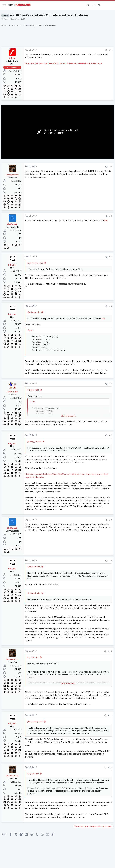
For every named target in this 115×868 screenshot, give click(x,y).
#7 (111, 435)
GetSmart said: (34, 312)
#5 (111, 306)
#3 (111, 216)
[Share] (106, 50)
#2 (111, 167)
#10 (110, 651)
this (106, 220)
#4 (111, 257)
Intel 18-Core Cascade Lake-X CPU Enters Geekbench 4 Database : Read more (63, 63)
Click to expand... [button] (68, 416)
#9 (111, 561)
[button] (4, 5)
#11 (110, 715)
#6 (111, 384)
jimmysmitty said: (35, 263)
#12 (110, 767)
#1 (111, 50)
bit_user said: (33, 390)
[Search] (111, 5)
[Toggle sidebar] (105, 5)
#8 (111, 520)
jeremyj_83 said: (34, 442)
